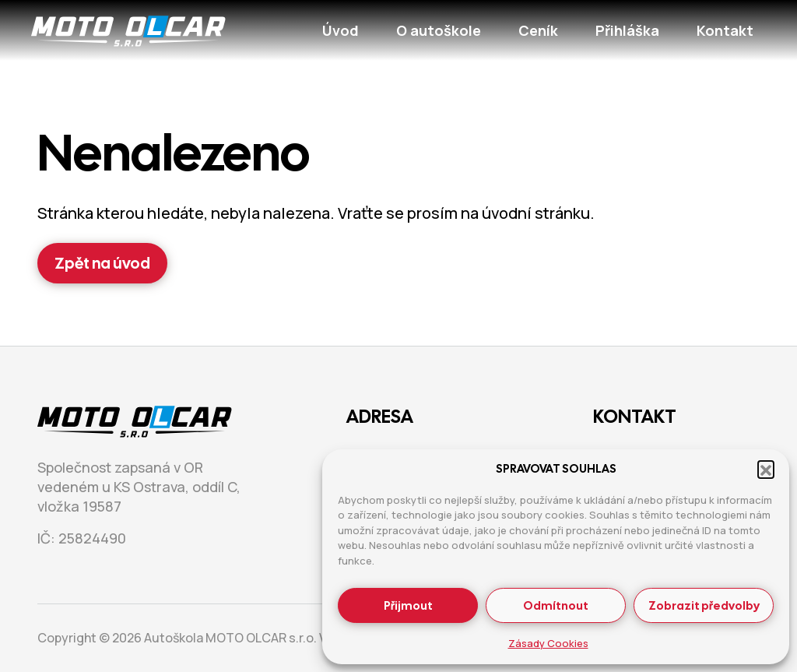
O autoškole (439, 30)
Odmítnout (556, 606)
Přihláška (627, 30)
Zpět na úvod (102, 263)
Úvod (341, 30)
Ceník (538, 30)
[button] (766, 469)
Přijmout (408, 606)
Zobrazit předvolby (704, 606)
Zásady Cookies (548, 643)
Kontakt (725, 30)
